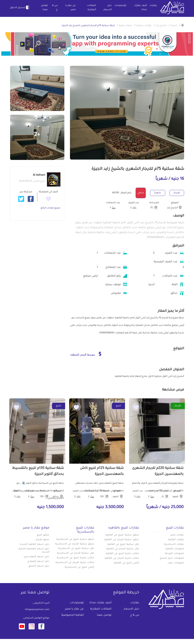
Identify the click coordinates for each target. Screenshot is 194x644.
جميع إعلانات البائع (51, 208)
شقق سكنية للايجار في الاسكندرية (75, 544)
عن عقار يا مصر (71, 8)
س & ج (55, 8)
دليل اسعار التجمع (39, 566)
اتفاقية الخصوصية (73, 615)
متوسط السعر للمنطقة (86, 354)
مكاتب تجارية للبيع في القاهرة (122, 554)
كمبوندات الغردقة (174, 554)
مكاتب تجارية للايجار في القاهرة (122, 558)
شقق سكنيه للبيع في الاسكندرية (75, 539)
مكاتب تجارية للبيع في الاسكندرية (75, 558)
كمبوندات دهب (176, 563)
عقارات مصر (177, 535)
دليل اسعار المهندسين (36, 557)
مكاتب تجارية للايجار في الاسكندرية (75, 563)
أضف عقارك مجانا (140, 8)
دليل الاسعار (108, 8)
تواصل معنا (44, 8)
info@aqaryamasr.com (37, 610)
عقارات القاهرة (176, 540)
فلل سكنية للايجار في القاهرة (123, 549)
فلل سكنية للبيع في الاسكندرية (76, 549)
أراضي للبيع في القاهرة (126, 563)
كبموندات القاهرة (175, 549)
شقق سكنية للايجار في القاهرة (122, 540)
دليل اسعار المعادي (38, 562)
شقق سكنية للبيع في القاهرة (122, 535)
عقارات (153, 6)
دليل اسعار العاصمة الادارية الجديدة (34, 551)
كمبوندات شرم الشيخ (172, 558)
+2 (37, 135)
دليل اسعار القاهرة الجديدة (34, 544)
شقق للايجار (43, 540)
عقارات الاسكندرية (174, 544)
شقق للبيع (43, 535)
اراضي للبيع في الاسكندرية (79, 567)
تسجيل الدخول (20, 7)
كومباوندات (120, 6)
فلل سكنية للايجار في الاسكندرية (76, 553)
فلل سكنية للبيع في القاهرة (123, 544)
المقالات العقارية (91, 8)
